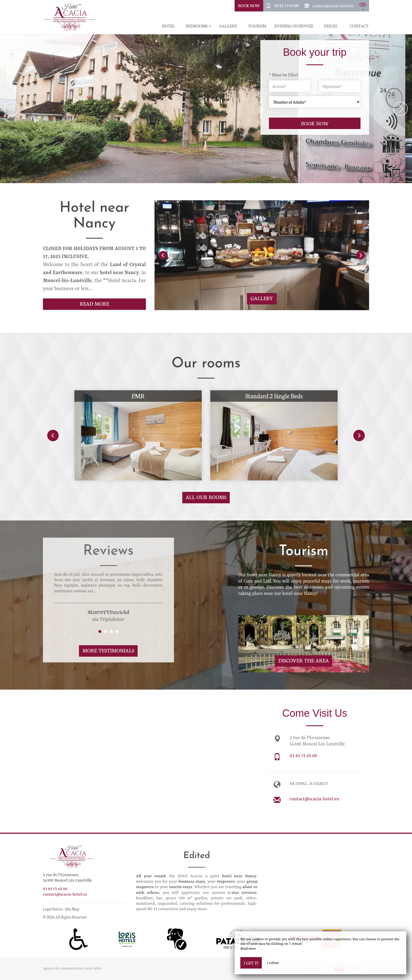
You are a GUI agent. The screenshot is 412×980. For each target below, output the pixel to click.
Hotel (168, 26)
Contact (359, 26)
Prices (330, 26)
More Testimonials (108, 650)
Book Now (249, 5)
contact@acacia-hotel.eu (333, 5)
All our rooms (206, 497)
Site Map (72, 909)
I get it (251, 963)
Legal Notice (53, 909)
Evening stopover (294, 26)
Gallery (228, 26)
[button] (363, 6)
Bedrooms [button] (198, 26)
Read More (94, 303)
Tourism (257, 26)
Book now (315, 123)
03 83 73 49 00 (286, 5)
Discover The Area (304, 660)
